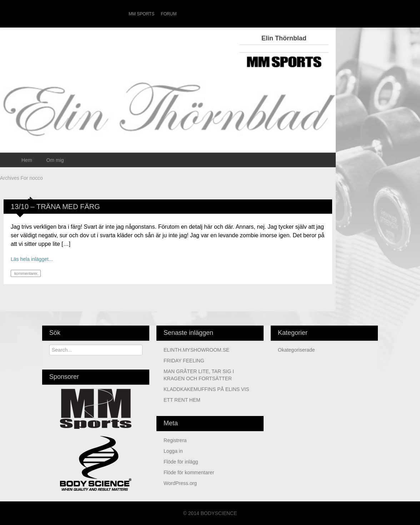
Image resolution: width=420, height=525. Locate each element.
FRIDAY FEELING (184, 361)
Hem (27, 160)
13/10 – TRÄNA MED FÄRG (55, 207)
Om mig (55, 160)
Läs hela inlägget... (32, 259)
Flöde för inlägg (181, 462)
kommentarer (25, 273)
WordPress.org (180, 483)
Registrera (175, 440)
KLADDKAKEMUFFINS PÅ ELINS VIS (206, 389)
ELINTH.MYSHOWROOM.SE (196, 350)
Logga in (173, 451)
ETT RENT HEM (182, 400)
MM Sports (141, 14)
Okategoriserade (296, 350)
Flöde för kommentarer (189, 472)
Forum (169, 14)
